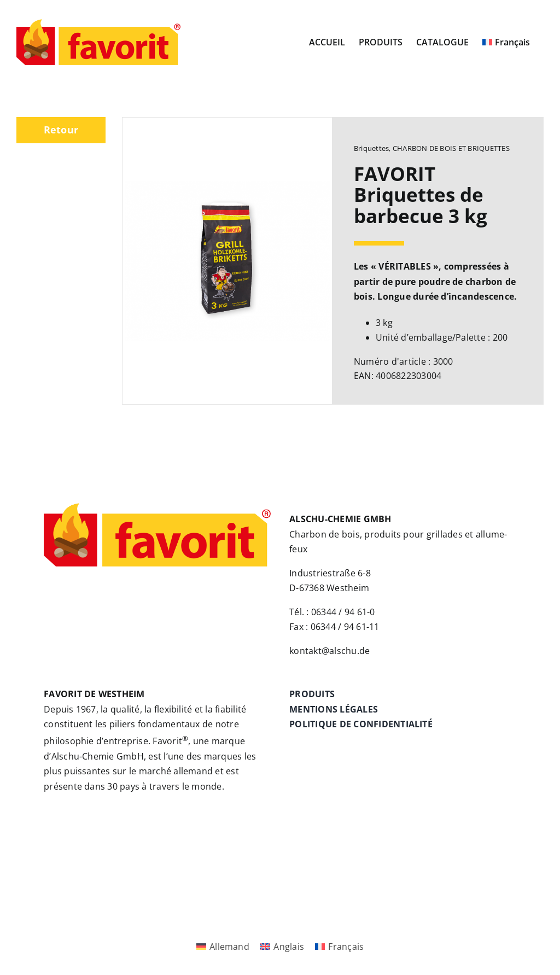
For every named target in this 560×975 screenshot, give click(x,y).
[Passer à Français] (339, 947)
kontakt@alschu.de (329, 651)
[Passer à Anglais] (282, 947)
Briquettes (371, 148)
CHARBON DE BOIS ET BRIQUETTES (451, 148)
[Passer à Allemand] (223, 947)
